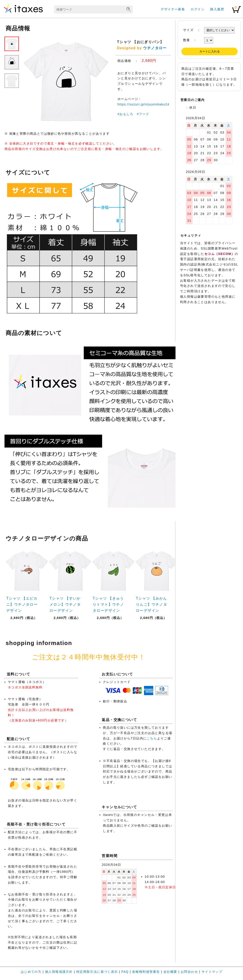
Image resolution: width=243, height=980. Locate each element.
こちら (152, 738)
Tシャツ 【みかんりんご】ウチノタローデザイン (152, 604)
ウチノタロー (155, 48)
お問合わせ (189, 972)
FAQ (125, 972)
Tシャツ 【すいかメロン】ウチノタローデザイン (65, 604)
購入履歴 (217, 9)
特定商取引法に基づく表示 (97, 972)
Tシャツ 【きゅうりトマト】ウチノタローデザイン (108, 604)
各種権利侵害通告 (146, 972)
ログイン (198, 9)
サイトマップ (212, 972)
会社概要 (170, 972)
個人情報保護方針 (59, 972)
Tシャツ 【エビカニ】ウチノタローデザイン (22, 604)
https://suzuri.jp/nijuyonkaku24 (143, 104)
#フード (143, 114)
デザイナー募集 (173, 9)
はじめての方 (31, 972)
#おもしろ (125, 114)
